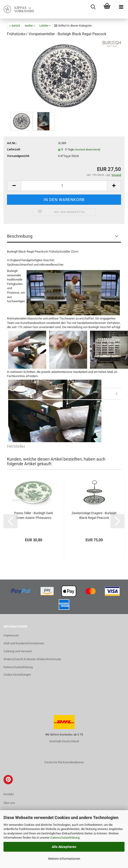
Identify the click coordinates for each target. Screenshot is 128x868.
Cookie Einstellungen (17, 675)
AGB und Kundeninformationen (24, 643)
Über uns (9, 803)
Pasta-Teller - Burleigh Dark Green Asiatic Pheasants (34, 515)
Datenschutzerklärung (65, 838)
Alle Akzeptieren (64, 847)
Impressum (11, 635)
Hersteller (64, 394)
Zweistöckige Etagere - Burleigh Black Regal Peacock (94, 515)
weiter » (30, 26)
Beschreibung (20, 236)
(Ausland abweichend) (87, 150)
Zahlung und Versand (17, 651)
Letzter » (45, 26)
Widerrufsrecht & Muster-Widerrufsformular (32, 659)
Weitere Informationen (64, 859)
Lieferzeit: (14, 149)
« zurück (15, 26)
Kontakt (9, 794)
